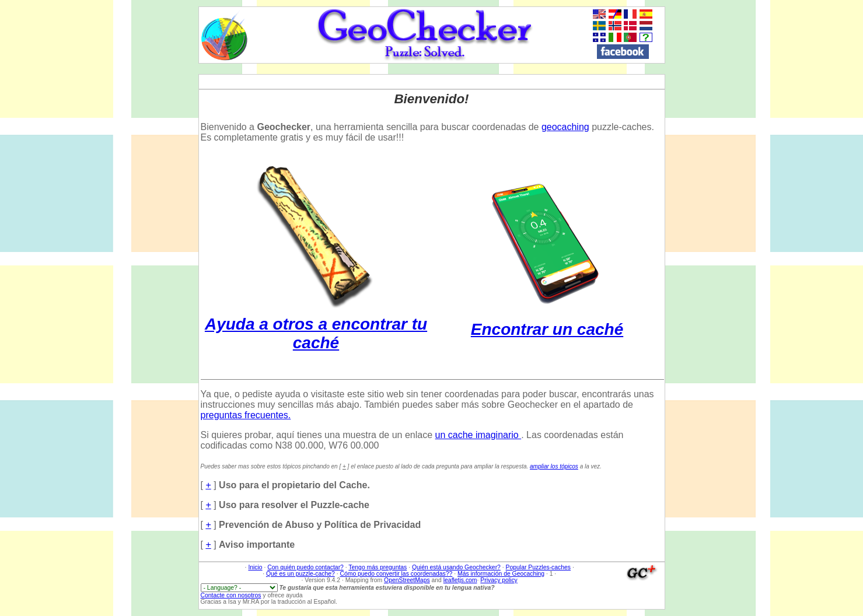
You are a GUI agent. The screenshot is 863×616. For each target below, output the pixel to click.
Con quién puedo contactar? (305, 567)
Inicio (255, 567)
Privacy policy (499, 580)
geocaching (565, 127)
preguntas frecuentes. (246, 415)
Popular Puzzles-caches (538, 567)
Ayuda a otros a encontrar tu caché (316, 324)
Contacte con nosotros (231, 595)
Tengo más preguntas (378, 567)
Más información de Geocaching (501, 574)
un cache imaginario (478, 435)
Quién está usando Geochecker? (456, 567)
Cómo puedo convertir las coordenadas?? (396, 574)
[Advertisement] (822, 181)
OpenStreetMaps (407, 580)
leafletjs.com (460, 580)
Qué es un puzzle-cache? (301, 574)
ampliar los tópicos (554, 466)
